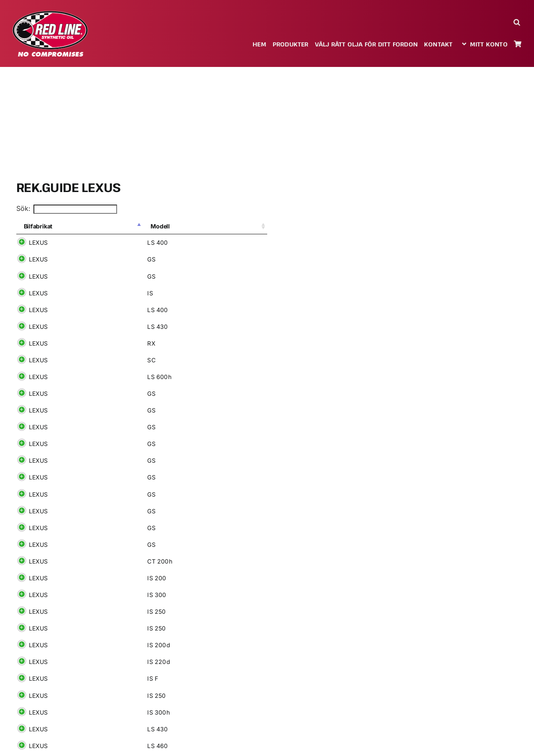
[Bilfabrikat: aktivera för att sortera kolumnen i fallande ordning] (41, 227)
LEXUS (38, 242)
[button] (517, 22)
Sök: (67, 208)
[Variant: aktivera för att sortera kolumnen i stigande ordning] (142, 227)
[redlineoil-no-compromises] (50, 14)
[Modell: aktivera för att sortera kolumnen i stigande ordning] (91, 227)
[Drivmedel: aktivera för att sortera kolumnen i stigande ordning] (243, 227)
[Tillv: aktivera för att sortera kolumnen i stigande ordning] (194, 227)
